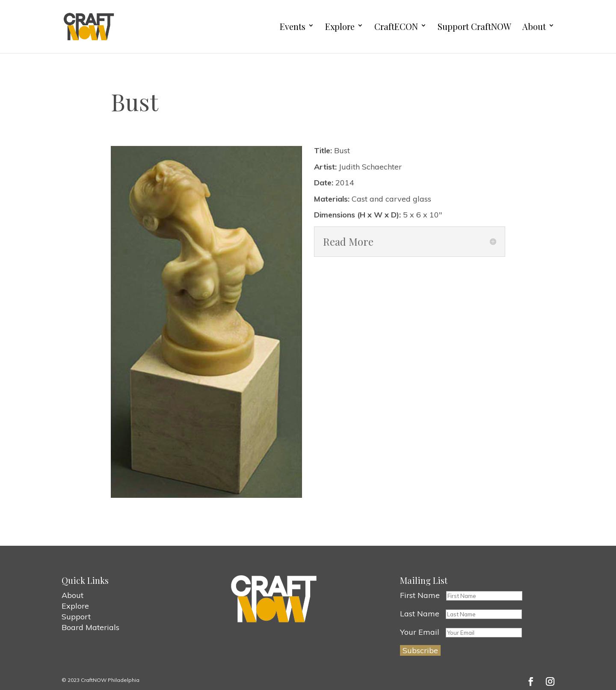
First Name (420, 595)
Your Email (420, 632)
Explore (340, 27)
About (534, 27)
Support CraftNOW (474, 27)
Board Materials (90, 627)
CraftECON (396, 27)
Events (293, 27)
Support (76, 617)
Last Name (420, 614)
